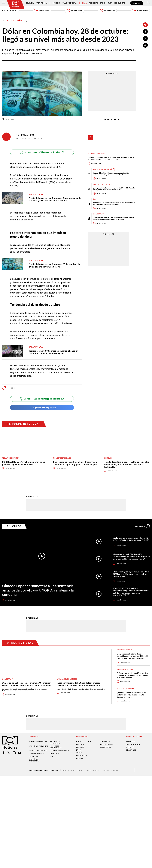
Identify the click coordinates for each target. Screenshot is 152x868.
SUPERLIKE (130, 747)
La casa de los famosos (67, 679)
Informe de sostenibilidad (56, 747)
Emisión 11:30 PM (140, 11)
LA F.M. (79, 750)
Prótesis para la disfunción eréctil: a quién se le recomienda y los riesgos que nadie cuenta (133, 675)
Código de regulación (38, 751)
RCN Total (80, 744)
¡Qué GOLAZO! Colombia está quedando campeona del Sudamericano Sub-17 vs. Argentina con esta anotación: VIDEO (131, 592)
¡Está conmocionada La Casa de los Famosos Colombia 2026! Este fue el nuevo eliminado (79, 684)
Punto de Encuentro (117, 3)
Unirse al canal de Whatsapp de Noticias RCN (42, 152)
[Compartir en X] (145, 38)
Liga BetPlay (98, 214)
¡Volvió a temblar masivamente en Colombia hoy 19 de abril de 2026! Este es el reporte (111, 159)
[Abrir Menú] (4, 3)
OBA (52, 756)
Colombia (30, 3)
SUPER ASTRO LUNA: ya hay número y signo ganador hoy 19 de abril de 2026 (24, 463)
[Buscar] (148, 3)
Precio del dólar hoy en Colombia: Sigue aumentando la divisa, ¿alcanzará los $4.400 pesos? (55, 199)
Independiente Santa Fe (103, 184)
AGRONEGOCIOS (105, 747)
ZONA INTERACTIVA (133, 744)
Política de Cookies (92, 770)
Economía (83, 3)
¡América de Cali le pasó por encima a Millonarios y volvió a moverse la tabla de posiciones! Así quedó (114, 218)
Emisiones (9, 10)
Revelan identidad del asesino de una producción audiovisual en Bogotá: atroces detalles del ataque (111, 174)
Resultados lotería (11, 458)
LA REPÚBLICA (105, 742)
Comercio (108, 458)
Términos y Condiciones (111, 770)
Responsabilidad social (38, 742)
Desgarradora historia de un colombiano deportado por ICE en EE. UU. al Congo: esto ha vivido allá (133, 656)
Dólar (13, 388)
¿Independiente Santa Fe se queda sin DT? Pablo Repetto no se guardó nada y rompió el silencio (114, 189)
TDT (90, 742)
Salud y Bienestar (70, 3)
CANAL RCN (137, 3)
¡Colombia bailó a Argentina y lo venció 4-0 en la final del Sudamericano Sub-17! (131, 539)
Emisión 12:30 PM (75, 11)
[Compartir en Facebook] (145, 32)
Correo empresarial (37, 754)
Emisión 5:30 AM (42, 11)
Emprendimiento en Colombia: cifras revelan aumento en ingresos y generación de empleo (75, 463)
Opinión (103, 3)
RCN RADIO (80, 747)
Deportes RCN (55, 3)
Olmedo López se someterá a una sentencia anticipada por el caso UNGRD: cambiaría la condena (38, 590)
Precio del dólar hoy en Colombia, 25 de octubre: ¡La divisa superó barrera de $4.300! (54, 266)
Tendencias (93, 3)
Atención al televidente (38, 746)
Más (142, 526)
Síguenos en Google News (42, 408)
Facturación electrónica (55, 742)
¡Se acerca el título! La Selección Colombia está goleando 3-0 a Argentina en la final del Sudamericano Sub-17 (131, 556)
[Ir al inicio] (16, 4)
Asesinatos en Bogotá (103, 169)
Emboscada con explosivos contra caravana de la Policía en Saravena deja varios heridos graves (114, 203)
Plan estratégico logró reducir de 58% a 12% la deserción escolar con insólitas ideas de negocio (131, 574)
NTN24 (79, 742)
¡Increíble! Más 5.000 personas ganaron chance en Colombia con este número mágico (53, 352)
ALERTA (79, 753)
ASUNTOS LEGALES (106, 744)
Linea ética (54, 754)
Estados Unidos (124, 650)
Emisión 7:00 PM (107, 11)
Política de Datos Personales (72, 770)
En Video (14, 526)
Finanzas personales (62, 458)
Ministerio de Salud (125, 670)
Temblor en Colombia (97, 154)
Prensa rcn (33, 756)
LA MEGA (79, 759)
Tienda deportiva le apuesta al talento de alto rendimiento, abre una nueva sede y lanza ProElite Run (126, 464)
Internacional (42, 3)
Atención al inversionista (34, 760)
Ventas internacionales (60, 751)
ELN (95, 199)
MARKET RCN (131, 750)
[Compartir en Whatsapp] (145, 45)
